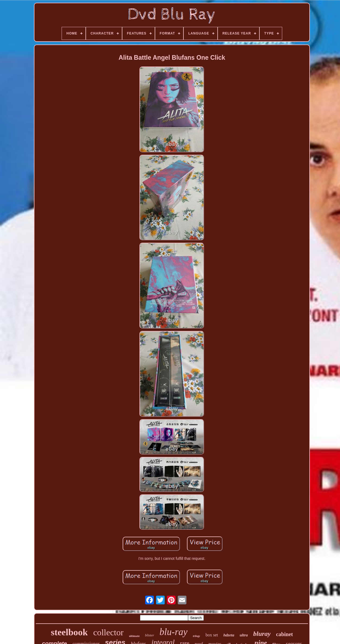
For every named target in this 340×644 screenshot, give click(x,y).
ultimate (134, 636)
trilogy (197, 636)
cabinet (284, 634)
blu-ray (174, 632)
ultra (244, 635)
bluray (262, 634)
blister (150, 635)
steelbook (69, 632)
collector (108, 632)
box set (212, 635)
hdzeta (229, 635)
